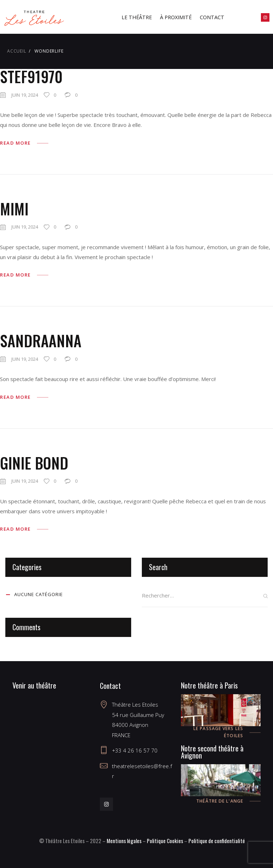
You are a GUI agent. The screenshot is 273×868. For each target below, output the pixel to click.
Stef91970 (31, 76)
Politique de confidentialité (217, 841)
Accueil (17, 51)
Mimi (14, 209)
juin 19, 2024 (25, 95)
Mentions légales (124, 841)
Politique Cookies (165, 841)
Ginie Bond (34, 463)
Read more (15, 143)
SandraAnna (41, 341)
